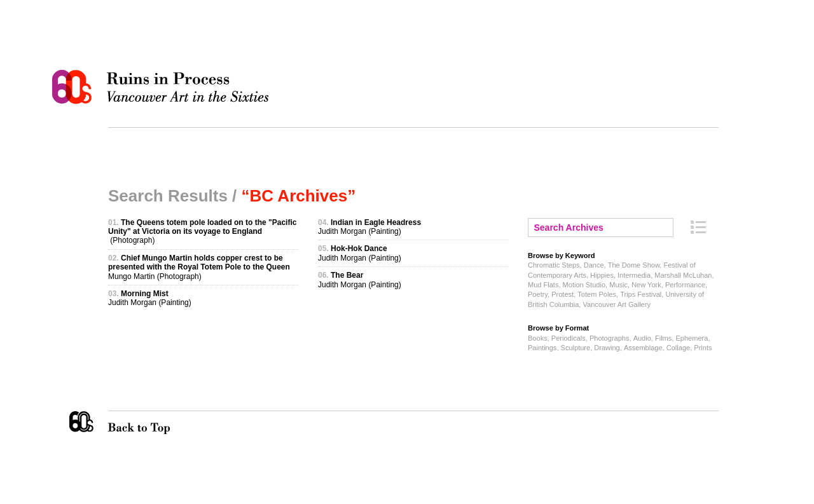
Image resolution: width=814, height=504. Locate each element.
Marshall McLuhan (683, 275)
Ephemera (692, 338)
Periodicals (569, 338)
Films (663, 338)
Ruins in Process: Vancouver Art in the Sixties (163, 87)
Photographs (610, 338)
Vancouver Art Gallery (616, 304)
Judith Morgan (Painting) (150, 298)
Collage (678, 348)
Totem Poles (597, 294)
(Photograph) (202, 232)
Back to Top (165, 423)
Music (618, 285)
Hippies (602, 275)
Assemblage (643, 348)
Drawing (607, 348)
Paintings (542, 348)
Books (538, 338)
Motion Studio (584, 285)
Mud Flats (543, 285)
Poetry (538, 294)
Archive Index (698, 227)
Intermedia (634, 275)
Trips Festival (641, 294)
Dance (594, 265)
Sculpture (576, 348)
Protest (562, 294)
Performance (685, 285)
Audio (642, 338)
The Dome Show (634, 265)
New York (646, 285)
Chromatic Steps (554, 265)
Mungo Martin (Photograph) (199, 267)
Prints (703, 348)
